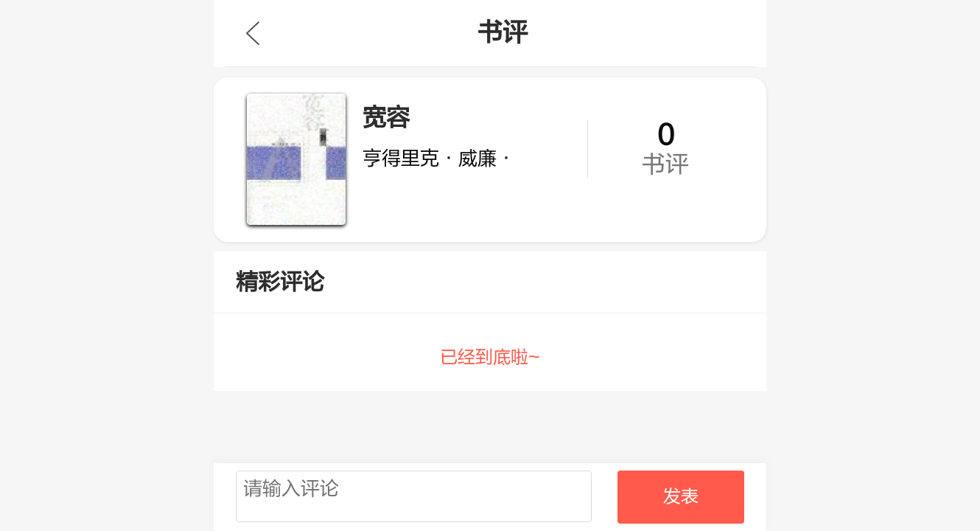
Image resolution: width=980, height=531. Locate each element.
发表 (681, 497)
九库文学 (253, 33)
